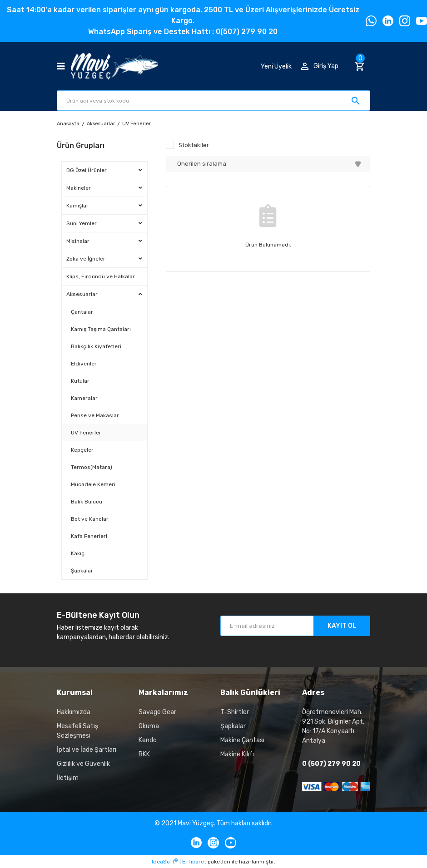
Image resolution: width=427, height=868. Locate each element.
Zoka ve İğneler (86, 259)
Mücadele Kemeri (93, 484)
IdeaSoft (165, 862)
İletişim (68, 778)
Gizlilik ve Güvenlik (83, 764)
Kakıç (78, 553)
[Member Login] (320, 66)
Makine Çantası (242, 740)
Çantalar (82, 312)
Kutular (80, 381)
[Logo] (114, 66)
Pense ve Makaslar (95, 415)
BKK (144, 754)
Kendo (148, 740)
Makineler (79, 188)
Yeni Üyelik (276, 66)
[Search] (213, 101)
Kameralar (84, 398)
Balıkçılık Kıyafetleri (96, 346)
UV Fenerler (137, 124)
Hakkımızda (74, 712)
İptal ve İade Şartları (87, 750)
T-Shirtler (235, 712)
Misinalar (78, 241)
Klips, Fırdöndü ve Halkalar (101, 276)
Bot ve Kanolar (90, 519)
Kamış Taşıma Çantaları (101, 329)
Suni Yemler (82, 223)
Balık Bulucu (87, 502)
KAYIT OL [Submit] (342, 626)
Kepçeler (82, 450)
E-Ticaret (194, 862)
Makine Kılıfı (237, 754)
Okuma (149, 726)
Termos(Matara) (92, 467)
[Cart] (362, 66)
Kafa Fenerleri (89, 536)
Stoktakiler (194, 145)
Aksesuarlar (82, 294)
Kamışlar (77, 206)
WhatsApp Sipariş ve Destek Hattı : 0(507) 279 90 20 (183, 32)
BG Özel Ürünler (87, 170)
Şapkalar (82, 571)
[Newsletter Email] (295, 626)
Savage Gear (157, 712)
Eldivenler (84, 364)
